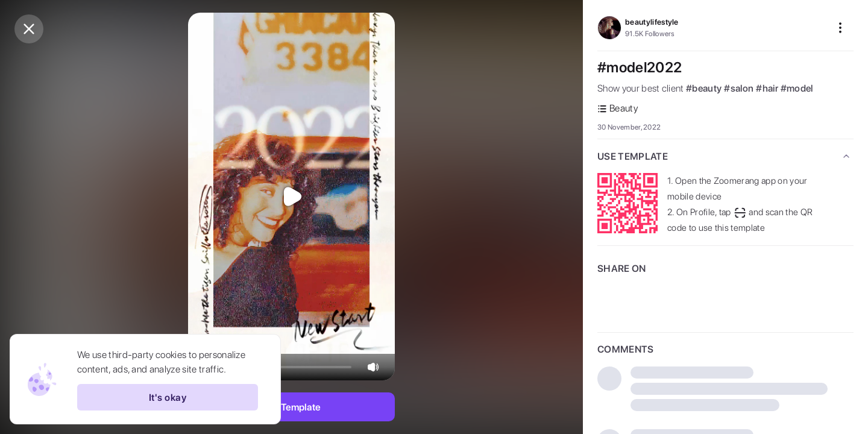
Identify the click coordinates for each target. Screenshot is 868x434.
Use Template (291, 407)
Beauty (618, 108)
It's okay (168, 397)
